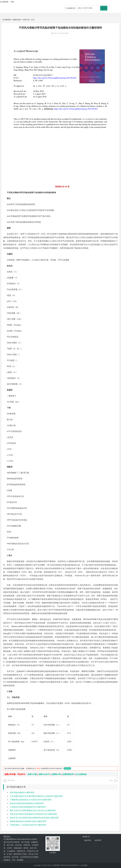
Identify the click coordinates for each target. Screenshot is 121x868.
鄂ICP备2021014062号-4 (70, 865)
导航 (12, 2)
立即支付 (67, 768)
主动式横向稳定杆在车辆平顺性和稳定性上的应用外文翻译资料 (36, 796)
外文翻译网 (6, 20)
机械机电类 (17, 20)
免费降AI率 (56, 774)
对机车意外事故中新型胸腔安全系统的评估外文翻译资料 (33, 814)
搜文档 (104, 8)
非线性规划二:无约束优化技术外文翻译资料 (28, 825)
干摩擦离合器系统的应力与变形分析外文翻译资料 (31, 800)
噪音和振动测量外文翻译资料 (22, 793)
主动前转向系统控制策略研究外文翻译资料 (28, 807)
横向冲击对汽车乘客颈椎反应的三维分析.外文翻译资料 (33, 810)
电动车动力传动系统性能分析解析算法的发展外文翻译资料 (34, 818)
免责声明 (98, 840)
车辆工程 (26, 20)
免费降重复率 (68, 774)
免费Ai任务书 (44, 774)
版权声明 (88, 840)
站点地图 (84, 865)
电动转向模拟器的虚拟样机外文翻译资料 (27, 803)
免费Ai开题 (32, 774)
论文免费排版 (81, 774)
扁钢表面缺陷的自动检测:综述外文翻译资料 (28, 821)
